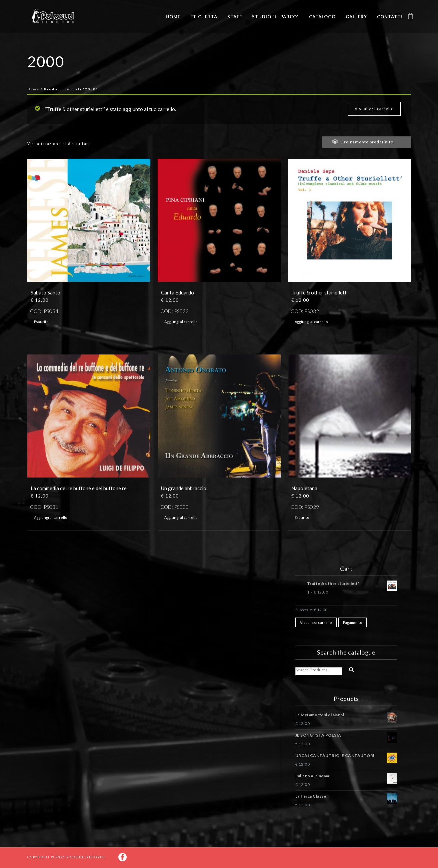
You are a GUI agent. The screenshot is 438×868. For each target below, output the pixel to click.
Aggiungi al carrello (181, 322)
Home (173, 17)
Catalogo (322, 17)
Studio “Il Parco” (275, 17)
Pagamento (353, 622)
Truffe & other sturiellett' (352, 584)
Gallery (356, 17)
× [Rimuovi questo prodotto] (298, 582)
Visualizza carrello (374, 109)
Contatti (390, 17)
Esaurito (41, 322)
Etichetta (204, 17)
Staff (235, 17)
